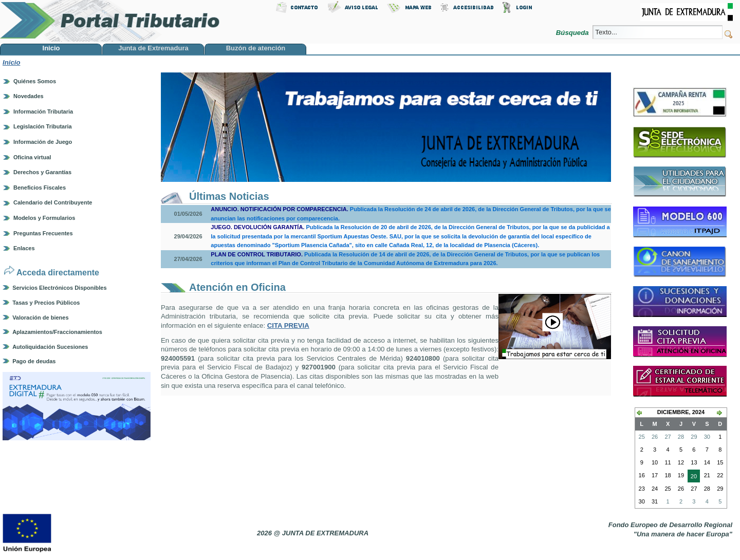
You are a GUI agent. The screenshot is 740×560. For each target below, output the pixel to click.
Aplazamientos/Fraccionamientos (57, 332)
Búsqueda (573, 33)
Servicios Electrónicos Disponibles (59, 288)
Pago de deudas (34, 361)
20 (692, 477)
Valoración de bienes (40, 318)
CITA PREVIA (288, 325)
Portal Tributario (110, 21)
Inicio (11, 62)
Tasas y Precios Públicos (46, 303)
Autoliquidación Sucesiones (50, 347)
